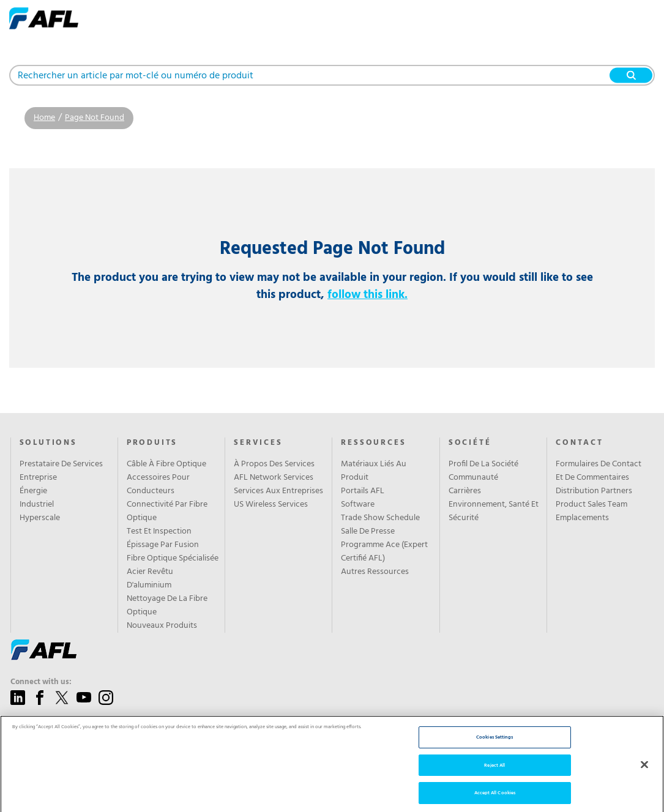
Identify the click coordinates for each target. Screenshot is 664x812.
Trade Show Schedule (380, 518)
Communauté (473, 478)
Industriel (37, 505)
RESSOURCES (373, 443)
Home (44, 118)
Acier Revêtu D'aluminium (150, 579)
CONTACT (580, 443)
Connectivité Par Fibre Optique (167, 512)
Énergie (33, 491)
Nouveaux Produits (162, 626)
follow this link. (367, 295)
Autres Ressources (375, 572)
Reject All (494, 781)
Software (358, 505)
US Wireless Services (271, 505)
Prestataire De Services (61, 464)
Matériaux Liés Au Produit (374, 471)
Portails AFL (363, 491)
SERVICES (258, 443)
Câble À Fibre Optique (166, 464)
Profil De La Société (483, 464)
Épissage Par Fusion (163, 545)
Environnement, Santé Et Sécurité (494, 512)
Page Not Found (95, 118)
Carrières (465, 491)
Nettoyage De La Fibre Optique (167, 606)
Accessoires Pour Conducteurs (158, 485)
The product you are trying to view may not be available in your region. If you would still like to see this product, (332, 286)
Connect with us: (41, 682)
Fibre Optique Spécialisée (173, 559)
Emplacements (582, 518)
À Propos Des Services (274, 464)
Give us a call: (35, 724)
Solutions (48, 443)
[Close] (644, 780)
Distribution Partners (594, 491)
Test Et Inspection (159, 532)
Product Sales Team (591, 505)
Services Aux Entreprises (278, 491)
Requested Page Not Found (332, 249)
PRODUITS (152, 443)
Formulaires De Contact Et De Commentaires (599, 471)
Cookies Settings (494, 753)
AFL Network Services (274, 478)
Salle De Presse (368, 532)
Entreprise (38, 478)
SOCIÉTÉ (470, 443)
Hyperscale (40, 518)
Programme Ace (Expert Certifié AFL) (384, 552)
